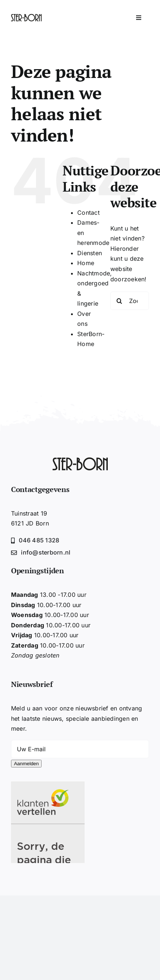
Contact (88, 213)
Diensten (90, 253)
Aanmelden (26, 764)
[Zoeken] (120, 301)
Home (86, 263)
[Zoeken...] (130, 301)
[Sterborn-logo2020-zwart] (26, 17)
